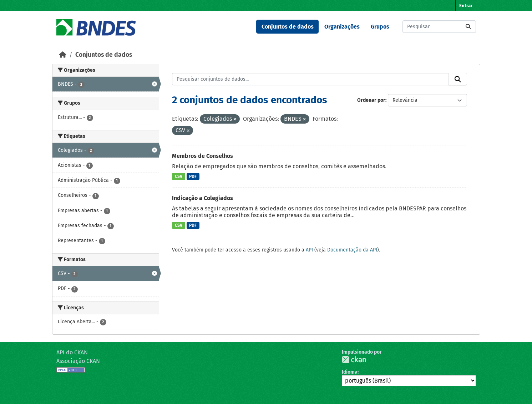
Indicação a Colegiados (202, 198)
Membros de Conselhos (202, 156)
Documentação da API (352, 250)
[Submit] (468, 27)
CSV (179, 176)
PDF (193, 176)
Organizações (342, 27)
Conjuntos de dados (288, 27)
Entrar (466, 6)
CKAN (354, 360)
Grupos (380, 27)
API (309, 250)
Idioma (350, 372)
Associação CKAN (78, 361)
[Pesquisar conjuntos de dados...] (439, 27)
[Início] (63, 55)
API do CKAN (72, 352)
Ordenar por (371, 100)
